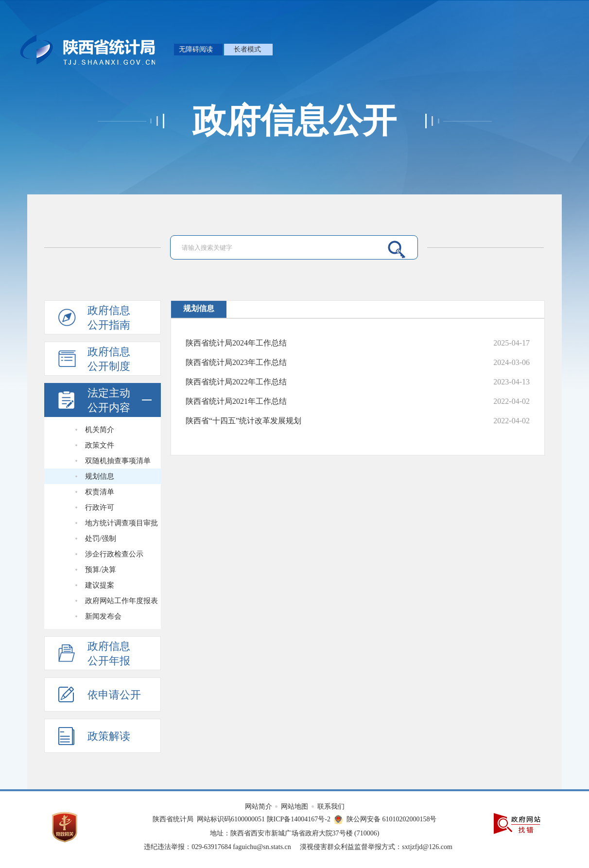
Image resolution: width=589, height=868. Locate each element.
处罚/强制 (101, 538)
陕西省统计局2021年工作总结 (236, 401)
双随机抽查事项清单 (118, 461)
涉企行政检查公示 (114, 554)
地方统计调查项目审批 (121, 523)
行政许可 (100, 507)
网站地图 (295, 807)
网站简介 (260, 807)
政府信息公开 (294, 121)
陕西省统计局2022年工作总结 (236, 382)
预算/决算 (101, 570)
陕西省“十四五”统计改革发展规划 (243, 421)
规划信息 (100, 476)
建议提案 (100, 585)
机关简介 (100, 430)
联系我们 (331, 807)
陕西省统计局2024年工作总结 (236, 343)
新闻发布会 (103, 616)
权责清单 (100, 492)
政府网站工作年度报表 (121, 601)
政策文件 (100, 445)
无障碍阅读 (196, 49)
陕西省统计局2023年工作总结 (236, 362)
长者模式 (247, 49)
